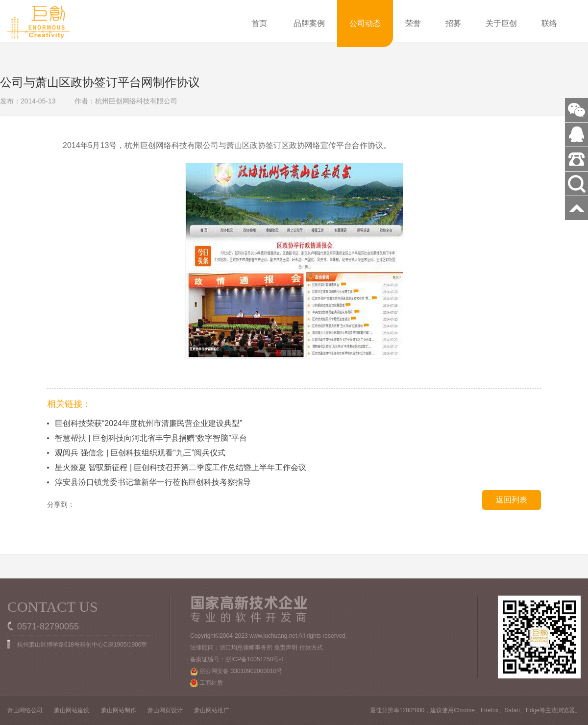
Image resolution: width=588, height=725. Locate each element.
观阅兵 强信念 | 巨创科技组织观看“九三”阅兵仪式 (140, 453)
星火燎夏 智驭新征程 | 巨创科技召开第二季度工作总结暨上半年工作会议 (181, 467)
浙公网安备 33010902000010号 (236, 672)
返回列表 (512, 500)
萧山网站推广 (212, 710)
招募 (453, 23)
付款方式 (311, 648)
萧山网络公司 (25, 710)
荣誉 (413, 23)
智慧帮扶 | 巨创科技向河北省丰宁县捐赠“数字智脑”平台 (151, 438)
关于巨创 (501, 23)
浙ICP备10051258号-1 (255, 659)
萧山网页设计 (165, 710)
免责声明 (286, 648)
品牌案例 (309, 23)
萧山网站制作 (119, 710)
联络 (549, 23)
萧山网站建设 (72, 710)
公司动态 (365, 23)
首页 (259, 23)
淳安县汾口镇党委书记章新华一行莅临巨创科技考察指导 (153, 482)
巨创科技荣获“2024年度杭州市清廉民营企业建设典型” (148, 423)
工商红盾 (207, 683)
